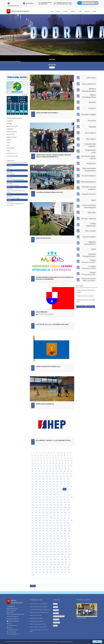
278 (61, 510)
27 (62, 455)
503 (36, 564)
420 (54, 544)
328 (40, 523)
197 (50, 492)
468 (70, 554)
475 (54, 557)
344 (58, 526)
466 (62, 554)
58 (72, 461)
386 (51, 536)
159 (36, 484)
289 (62, 513)
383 (40, 536)
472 (43, 557)
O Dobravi (66, 11)
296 (47, 515)
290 (65, 513)
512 (69, 564)
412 (66, 541)
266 (58, 507)
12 (59, 453)
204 (36, 494)
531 (58, 570)
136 (33, 479)
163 (50, 484)
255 (58, 505)
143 (57, 479)
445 (66, 549)
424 (68, 544)
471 (40, 557)
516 (43, 567)
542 (58, 572)
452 (51, 551)
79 (50, 466)
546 (33, 575)
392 (33, 538)
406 (44, 541)
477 (62, 557)
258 (69, 505)
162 (47, 484)
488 (62, 559)
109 (65, 471)
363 (47, 531)
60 (35, 463)
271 (36, 510)
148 (36, 481)
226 (33, 500)
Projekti (80, 11)
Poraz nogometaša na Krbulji (47, 113)
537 (40, 572)
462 (47, 554)
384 (43, 536)
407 (47, 541)
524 (33, 570)
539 (47, 572)
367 (62, 531)
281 (33, 513)
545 (69, 572)
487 (58, 559)
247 (69, 502)
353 (51, 528)
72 (71, 463)
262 (43, 507)
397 (51, 538)
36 (47, 458)
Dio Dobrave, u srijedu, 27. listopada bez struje (53, 440)
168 (68, 484)
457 (70, 551)
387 (54, 536)
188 (57, 489)
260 (36, 507)
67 (56, 463)
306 (44, 518)
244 (58, 502)
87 (32, 468)
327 (36, 523)
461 (44, 554)
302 (69, 515)
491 (33, 562)
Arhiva (8, 151)
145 (64, 479)
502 (33, 564)
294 (40, 515)
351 (44, 528)
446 (69, 549)
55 (62, 461)
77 (44, 466)
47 (38, 461)
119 (57, 474)
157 (68, 481)
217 (43, 497)
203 (33, 494)
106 (54, 471)
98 (65, 468)
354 (54, 528)
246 (65, 502)
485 (51, 559)
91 (44, 468)
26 (59, 455)
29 (67, 455)
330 (47, 523)
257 (65, 505)
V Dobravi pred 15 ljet (12, 156)
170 (36, 487)
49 (44, 461)
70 (65, 463)
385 (47, 536)
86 (71, 466)
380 (68, 533)
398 (54, 538)
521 (61, 567)
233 (57, 500)
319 (50, 520)
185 (47, 489)
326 (33, 523)
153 (54, 481)
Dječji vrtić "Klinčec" (12, 137)
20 (41, 455)
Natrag (33, 586)
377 (57, 533)
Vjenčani (9, 140)
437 (36, 549)
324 (68, 520)
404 (36, 541)
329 (43, 523)
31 (32, 458)
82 (59, 466)
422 (61, 544)
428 (44, 546)
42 (65, 458)
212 (65, 494)
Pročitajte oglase (81, 307)
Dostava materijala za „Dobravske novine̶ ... (38, 627)
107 (57, 471)
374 (47, 533)
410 (59, 541)
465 (58, 554)
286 (51, 513)
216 (40, 497)
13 (62, 453)
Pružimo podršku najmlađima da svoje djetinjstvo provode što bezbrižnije (54, 278)
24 (53, 455)
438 (40, 549)
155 (61, 481)
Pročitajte (52, 67)
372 (40, 533)
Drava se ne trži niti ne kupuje (36, 615)
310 (58, 518)
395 (43, 538)
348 (33, 528)
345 (61, 526)
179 (67, 487)
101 (36, 471)
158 (33, 484)
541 (55, 572)
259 (33, 507)
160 (40, 484)
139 (43, 479)
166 (61, 484)
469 (33, 557)
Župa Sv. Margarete (12, 132)
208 (51, 494)
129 (50, 476)
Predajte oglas (91, 307)
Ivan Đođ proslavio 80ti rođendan (37, 618)
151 (47, 481)
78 (47, 466)
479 (69, 557)
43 (68, 458)
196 (47, 492)
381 (33, 536)
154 (57, 481)
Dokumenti (87, 11)
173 (46, 487)
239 (40, 502)
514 (36, 567)
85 (68, 466)
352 (47, 528)
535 (33, 572)
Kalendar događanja (59, 616)
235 (65, 500)
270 (33, 510)
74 (35, 466)
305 (40, 518)
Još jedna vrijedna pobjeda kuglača (50, 192)
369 (69, 531)
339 (40, 526)
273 (43, 510)
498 (58, 562)
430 (51, 546)
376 (54, 533)
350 (40, 528)
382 (36, 536)
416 (40, 544)
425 (33, 546)
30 (70, 455)
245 (61, 502)
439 (44, 549)
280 (68, 510)
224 (68, 497)
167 (65, 484)
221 (57, 497)
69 (62, 463)
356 (62, 528)
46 (35, 461)
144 (61, 479)
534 (69, 570)
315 (36, 520)
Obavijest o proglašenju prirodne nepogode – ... (39, 607)
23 (50, 455)
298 (54, 515)
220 (54, 497)
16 (71, 453)
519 (54, 567)
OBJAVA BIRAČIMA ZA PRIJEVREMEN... (45, 314)
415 (36, 544)
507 (51, 564)
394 (40, 538)
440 (47, 549)
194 (40, 492)
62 (41, 463)
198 (54, 492)
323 (64, 520)
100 (33, 471)
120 (60, 474)
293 (36, 515)
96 (59, 468)
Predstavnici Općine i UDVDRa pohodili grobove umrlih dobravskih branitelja (53, 156)
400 (62, 538)
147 (33, 481)
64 (47, 463)
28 (64, 455)
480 (33, 559)
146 (68, 479)
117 (50, 474)
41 (62, 458)
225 (71, 497)
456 (66, 551)
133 (64, 476)
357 (65, 528)
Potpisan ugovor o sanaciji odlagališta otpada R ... (40, 612)
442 (55, 549)
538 (44, 572)
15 (68, 453)
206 (44, 494)
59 (32, 463)
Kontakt (94, 11)
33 (38, 458)
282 (36, 513)
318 (47, 520)
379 (65, 533)
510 (62, 564)
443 (58, 549)
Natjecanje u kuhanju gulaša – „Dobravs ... (38, 624)
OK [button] (97, 642)
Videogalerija (10, 129)
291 (69, 513)
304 (36, 518)
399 (58, 538)
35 (44, 458)
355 (58, 528)
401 (65, 538)
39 (56, 458)
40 (59, 458)
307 (47, 518)
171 (40, 487)
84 (65, 466)
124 (33, 476)
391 (69, 536)
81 (56, 466)
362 (43, 531)
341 (47, 526)
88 (35, 468)
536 (36, 572)
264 (51, 507)
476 (58, 557)
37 (50, 458)
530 (55, 570)
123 (70, 474)
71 (68, 463)
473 (47, 557)
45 (32, 461)
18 (35, 455)
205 (40, 494)
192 (33, 492)
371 (36, 533)
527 (44, 570)
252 (47, 505)
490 (70, 559)
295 (43, 515)
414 (33, 544)
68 (59, 463)
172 (43, 487)
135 (71, 476)
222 (61, 497)
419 (50, 544)
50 (47, 461)
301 (65, 515)
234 (61, 500)
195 (43, 492)
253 (51, 505)
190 (65, 489)
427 (40, 546)
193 (36, 492)
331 (50, 523)
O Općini (58, 11)
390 (65, 536)
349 (36, 528)
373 (43, 533)
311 (61, 518)
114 (39, 474)
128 (47, 476)
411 (62, 541)
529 (51, 570)
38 (53, 458)
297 (51, 515)
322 (61, 520)
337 (33, 526)
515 (40, 567)
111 (71, 471)
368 (65, 531)
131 (57, 476)
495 (47, 562)
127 (43, 476)
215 (36, 497)
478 (65, 557)
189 (61, 489)
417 (43, 544)
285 (47, 513)
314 (33, 520)
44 (71, 458)
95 (56, 468)
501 (70, 562)
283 (40, 513)
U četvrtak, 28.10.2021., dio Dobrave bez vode (52, 324)
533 (65, 570)
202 (68, 492)
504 (40, 564)
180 (71, 487)
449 (40, 551)
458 (33, 554)
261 (40, 507)
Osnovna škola (10, 134)
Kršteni (8, 143)
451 (47, 551)
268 (65, 507)
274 (47, 510)
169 (33, 487)
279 (65, 510)
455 (62, 551)
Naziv (80, 3)
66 (53, 463)
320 (54, 520)
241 (47, 502)
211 (61, 494)
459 (36, 554)
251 (44, 505)
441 (51, 549)
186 (50, 489)
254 (54, 505)
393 (36, 538)
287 (54, 513)
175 (53, 487)
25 (56, 455)
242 (50, 502)
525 (36, 570)
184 (43, 489)
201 (65, 492)
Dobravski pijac (11, 148)
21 (44, 455)
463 (51, 554)
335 (65, 523)
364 (51, 531)
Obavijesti (73, 11)
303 (33, 518)
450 (44, 551)
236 (68, 500)
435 (69, 546)
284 (43, 513)
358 (69, 528)
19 (38, 455)
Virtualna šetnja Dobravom (14, 118)
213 (68, 494)
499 (62, 562)
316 (40, 520)
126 (40, 476)
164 (54, 484)
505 (44, 564)
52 (53, 461)
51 (50, 461)
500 (66, 562)
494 (44, 562)
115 (43, 474)
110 (68, 471)
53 (56, 461)
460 (40, 554)
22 (47, 455)
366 (58, 531)
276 (54, 510)
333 (57, 523)
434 (65, 546)
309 (54, 518)
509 (59, 564)
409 (55, 541)
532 (62, 570)
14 (65, 453)
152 (50, 481)
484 (47, 559)
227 (36, 500)
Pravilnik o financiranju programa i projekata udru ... (40, 610)
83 (62, 466)
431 (54, 546)
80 (53, 466)
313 (68, 518)
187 (54, 489)
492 (36, 562)
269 (69, 507)
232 (54, 500)
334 (61, 523)
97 (62, 468)
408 (51, 541)
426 (36, 546)
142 (54, 479)
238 (36, 502)
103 (43, 471)
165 (57, 484)
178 (64, 487)
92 (47, 468)
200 (61, 492)
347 (69, 526)
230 (47, 500)
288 (58, 513)
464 (55, 554)
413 (69, 541)
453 (55, 551)
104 (47, 471)
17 (32, 455)
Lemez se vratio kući (43, 238)
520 (58, 567)
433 (62, 546)
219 (50, 497)
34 (41, 458)
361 (40, 531)
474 (51, 557)
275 (50, 510)
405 (40, 541)
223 (64, 497)
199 (58, 492)
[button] (66, 642)
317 (43, 520)
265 (54, 507)
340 (43, 526)
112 (32, 474)
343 (54, 526)
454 (58, 551)
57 (69, 461)
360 (36, 531)
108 (61, 471)
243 (54, 502)
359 (33, 531)
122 (67, 474)
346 (65, 526)
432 (58, 546)
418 (47, 544)
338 (36, 526)
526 (40, 570)
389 (62, 536)
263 (47, 507)
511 (66, 564)
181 (33, 489)
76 (41, 466)
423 (65, 544)
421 (58, 544)
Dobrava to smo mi (12, 153)
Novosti (52, 11)
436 (33, 549)
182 (36, 489)
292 (33, 515)
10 (53, 453)
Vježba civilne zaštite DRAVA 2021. (48, 367)
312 (65, 518)
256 (62, 505)
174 (50, 487)
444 (62, 549)
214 (33, 497)
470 (36, 557)
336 (68, 523)
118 (53, 474)
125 (36, 476)
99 (68, 468)
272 (40, 510)
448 (36, 551)
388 (58, 536)
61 (38, 463)
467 (66, 554)
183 (40, 489)
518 (50, 567)
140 (47, 479)
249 (36, 505)
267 (62, 507)
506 (47, 564)
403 (33, 541)
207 (47, 494)
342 (50, 526)
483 (44, 559)
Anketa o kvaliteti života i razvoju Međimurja (39, 604)
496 (51, 562)
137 (36, 479)
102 (40, 471)
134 (67, 476)
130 (54, 476)
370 (33, 533)
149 (40, 481)
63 (44, 463)
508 (55, 564)
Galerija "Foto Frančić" (12, 126)
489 (66, 559)
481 (36, 559)
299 (58, 515)
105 (50, 471)
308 (51, 518)
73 (32, 466)
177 (60, 487)
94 (53, 468)
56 (66, 461)
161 (43, 484)
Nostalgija (9, 124)
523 (68, 567)
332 (54, 523)
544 (66, 572)
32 (35, 458)
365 (54, 531)
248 (33, 505)
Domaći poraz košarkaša (45, 404)
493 (40, 562)
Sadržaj (96, 3)
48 (41, 461)
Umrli (8, 145)
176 (57, 487)
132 (61, 476)
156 (65, 481)
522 (65, 567)
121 (63, 474)
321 (57, 520)
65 (50, 463)
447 (33, 551)
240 (43, 502)
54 (59, 461)
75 (38, 466)
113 (36, 474)
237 (33, 502)
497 (55, 562)
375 (50, 533)
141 (50, 479)
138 (40, 479)
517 (47, 567)
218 (47, 497)
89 (38, 468)
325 (71, 520)
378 (61, 533)
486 (55, 559)
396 (47, 538)
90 (41, 468)
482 (40, 559)
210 (58, 494)
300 (62, 515)
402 (69, 538)
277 (57, 510)
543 (62, 572)
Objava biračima (42, 312)
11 (56, 453)
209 (54, 494)
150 (43, 481)
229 (43, 500)
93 (50, 468)
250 (40, 505)
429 (47, 546)
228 (40, 500)
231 (50, 500)
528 (47, 570)
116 (46, 474)
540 (51, 572)
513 (33, 567)
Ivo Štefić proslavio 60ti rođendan (37, 621)
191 (68, 489)
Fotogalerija (10, 121)
